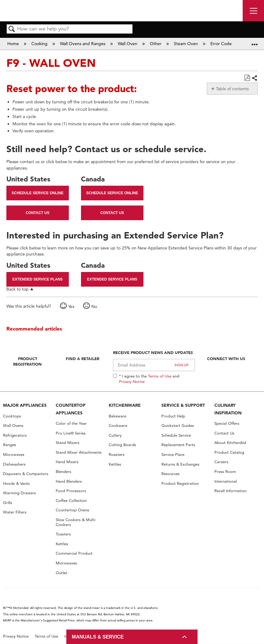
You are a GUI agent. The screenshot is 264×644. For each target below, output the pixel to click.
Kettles (62, 544)
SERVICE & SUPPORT (183, 405)
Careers (221, 462)
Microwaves (14, 454)
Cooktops (12, 416)
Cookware (118, 426)
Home (14, 44)
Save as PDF (247, 78)
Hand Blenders (69, 481)
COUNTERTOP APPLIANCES (71, 409)
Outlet (62, 573)
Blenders (63, 472)
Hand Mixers (67, 462)
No (94, 306)
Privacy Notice (132, 381)
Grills (8, 503)
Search (12, 29)
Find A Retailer (83, 359)
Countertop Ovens (72, 510)
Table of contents (232, 89)
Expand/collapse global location (255, 42)
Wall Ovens (13, 426)
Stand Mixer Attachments (79, 452)
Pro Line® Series (71, 433)
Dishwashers (14, 464)
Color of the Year (71, 423)
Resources (171, 474)
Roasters (117, 454)
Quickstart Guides (178, 426)
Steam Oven (187, 44)
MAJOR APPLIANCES (25, 405)
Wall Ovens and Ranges (83, 44)
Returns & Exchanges (180, 464)
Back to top (18, 289)
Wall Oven (128, 44)
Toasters (63, 534)
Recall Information (231, 491)
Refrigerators (15, 435)
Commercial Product (74, 553)
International (226, 481)
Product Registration (27, 361)
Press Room (225, 472)
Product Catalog (229, 452)
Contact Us (37, 213)
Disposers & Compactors (26, 474)
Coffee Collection (71, 501)
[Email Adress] (154, 365)
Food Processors (71, 491)
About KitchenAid (230, 443)
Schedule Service (176, 435)
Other (156, 44)
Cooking (40, 44)
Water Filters (15, 512)
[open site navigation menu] (253, 11)
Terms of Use (160, 376)
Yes (71, 306)
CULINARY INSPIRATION (228, 409)
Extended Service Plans (38, 279)
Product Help (173, 416)
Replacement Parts (178, 445)
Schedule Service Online (37, 193)
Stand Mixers (68, 443)
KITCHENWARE (125, 405)
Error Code (222, 44)
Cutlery (115, 435)
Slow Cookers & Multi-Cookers (76, 522)
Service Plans (173, 454)
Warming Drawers (19, 493)
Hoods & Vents (16, 483)
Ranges (10, 445)
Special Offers (227, 423)
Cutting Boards (122, 445)
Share (254, 78)
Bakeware (118, 416)
